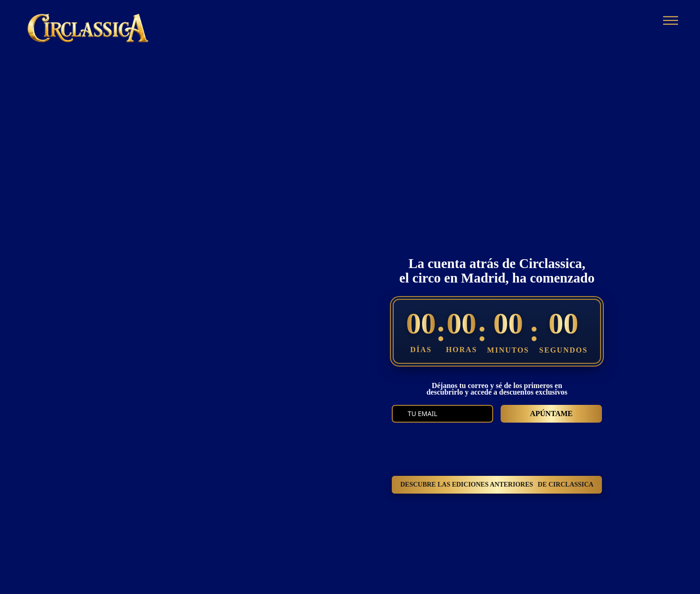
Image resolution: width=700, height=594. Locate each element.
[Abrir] (671, 21)
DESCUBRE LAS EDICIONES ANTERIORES (497, 485)
